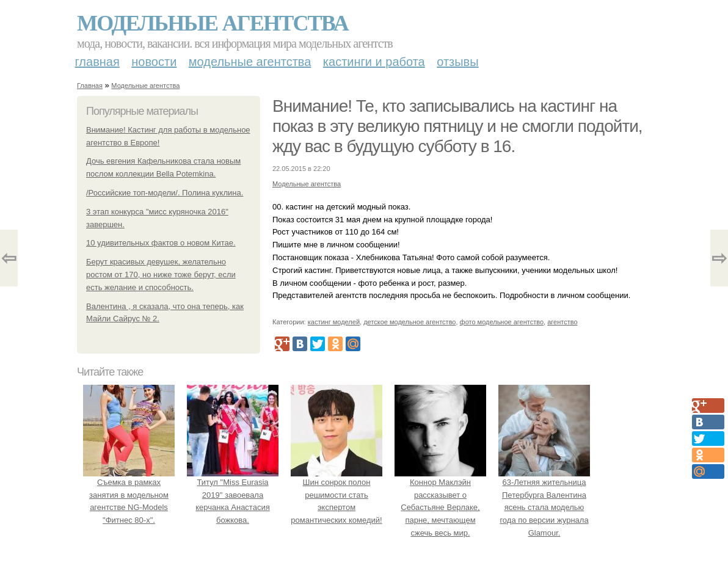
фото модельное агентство (502, 322)
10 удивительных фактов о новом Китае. (161, 243)
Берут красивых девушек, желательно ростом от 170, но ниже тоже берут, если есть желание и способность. (161, 275)
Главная (97, 62)
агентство (562, 322)
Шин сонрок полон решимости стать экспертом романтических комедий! (337, 495)
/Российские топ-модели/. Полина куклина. (165, 193)
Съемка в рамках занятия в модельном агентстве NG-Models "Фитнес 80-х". (129, 495)
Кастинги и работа (374, 62)
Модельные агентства (213, 23)
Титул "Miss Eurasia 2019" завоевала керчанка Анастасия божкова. (233, 495)
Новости (154, 62)
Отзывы (457, 62)
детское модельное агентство (409, 322)
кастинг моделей (334, 322)
